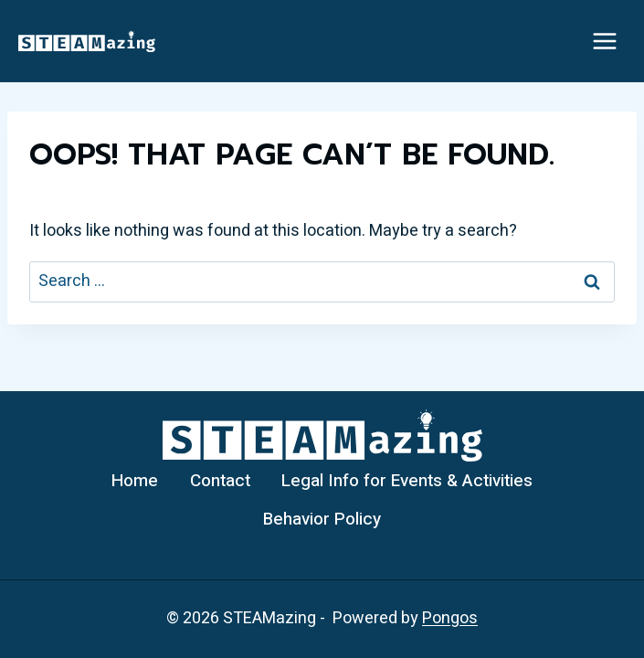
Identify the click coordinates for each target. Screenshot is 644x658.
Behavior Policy (322, 519)
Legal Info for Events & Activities (407, 481)
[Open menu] (604, 41)
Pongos (450, 618)
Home (135, 481)
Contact (220, 481)
